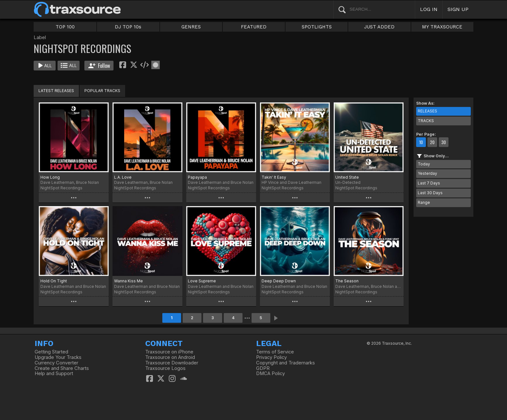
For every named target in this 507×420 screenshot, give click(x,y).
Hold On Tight (54, 281)
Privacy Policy (271, 357)
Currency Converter (56, 363)
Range (424, 202)
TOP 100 (65, 27)
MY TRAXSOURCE (442, 27)
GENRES (191, 27)
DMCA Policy (270, 373)
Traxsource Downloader (172, 363)
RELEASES (427, 111)
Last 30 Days (430, 193)
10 (421, 142)
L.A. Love (123, 177)
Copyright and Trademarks (286, 363)
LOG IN (429, 9)
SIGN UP (458, 9)
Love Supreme (202, 281)
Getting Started (51, 352)
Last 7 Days (429, 183)
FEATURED (254, 27)
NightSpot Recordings (61, 188)
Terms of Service (275, 352)
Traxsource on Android (170, 357)
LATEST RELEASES (56, 91)
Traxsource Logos (165, 368)
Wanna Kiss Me (129, 281)
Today (424, 164)
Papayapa (197, 177)
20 (432, 142)
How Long (50, 177)
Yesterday (427, 173)
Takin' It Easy (274, 177)
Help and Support (54, 373)
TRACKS (426, 121)
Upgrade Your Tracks (58, 357)
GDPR (263, 368)
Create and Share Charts (62, 368)
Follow (99, 66)
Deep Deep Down (279, 281)
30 (444, 142)
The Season (347, 281)
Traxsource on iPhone (169, 352)
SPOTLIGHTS (317, 27)
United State (347, 177)
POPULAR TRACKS (102, 91)
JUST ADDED (379, 27)
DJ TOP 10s (128, 27)
